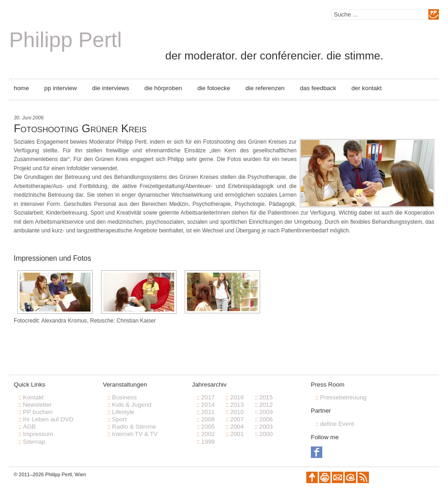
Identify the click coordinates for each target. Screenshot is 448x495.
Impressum (38, 434)
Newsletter (37, 405)
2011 (208, 412)
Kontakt (33, 397)
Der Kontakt (367, 88)
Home (21, 88)
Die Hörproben (163, 88)
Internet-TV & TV (135, 434)
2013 (237, 405)
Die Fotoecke (214, 88)
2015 (266, 397)
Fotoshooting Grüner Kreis (80, 128)
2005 (208, 427)
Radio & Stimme (134, 427)
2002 (208, 434)
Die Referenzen (265, 88)
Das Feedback (318, 88)
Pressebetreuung (343, 397)
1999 (208, 442)
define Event (337, 424)
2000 (266, 434)
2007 (237, 419)
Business (124, 397)
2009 (266, 412)
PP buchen (38, 412)
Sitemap (34, 442)
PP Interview (61, 88)
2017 (208, 397)
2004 (237, 427)
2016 (237, 397)
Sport (119, 419)
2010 (237, 412)
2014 (208, 405)
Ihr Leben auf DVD (48, 419)
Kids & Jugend (132, 405)
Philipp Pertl (65, 40)
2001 (237, 434)
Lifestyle (123, 412)
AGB (29, 427)
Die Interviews (111, 88)
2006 (266, 419)
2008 (208, 419)
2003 (266, 427)
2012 (266, 405)
